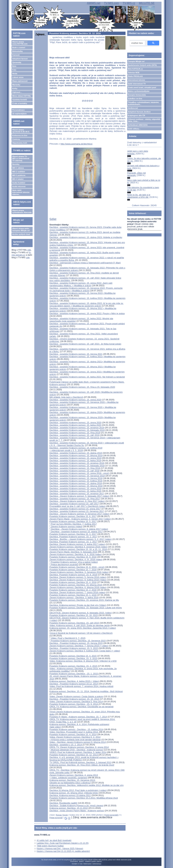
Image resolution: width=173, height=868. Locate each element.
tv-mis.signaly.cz (21, 254)
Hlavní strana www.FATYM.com (20, 43)
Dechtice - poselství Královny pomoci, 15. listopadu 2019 (77, 430)
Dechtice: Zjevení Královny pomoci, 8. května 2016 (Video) (78, 580)
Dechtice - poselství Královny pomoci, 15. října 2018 (75, 468)
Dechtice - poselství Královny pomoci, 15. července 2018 (77, 476)
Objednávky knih (20, 143)
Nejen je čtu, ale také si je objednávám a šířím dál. (139, 196)
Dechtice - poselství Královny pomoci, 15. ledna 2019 (75, 461)
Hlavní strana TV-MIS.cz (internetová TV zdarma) (21, 158)
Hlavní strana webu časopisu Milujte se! (21, 229)
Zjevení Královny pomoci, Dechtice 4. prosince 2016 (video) (78, 547)
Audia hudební (19, 183)
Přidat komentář (56, 818)
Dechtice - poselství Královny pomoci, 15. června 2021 (76, 354)
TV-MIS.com (112, 3)
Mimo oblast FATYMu (21, 96)
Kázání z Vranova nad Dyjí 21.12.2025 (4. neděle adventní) (63, 851)
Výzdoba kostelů (20, 100)
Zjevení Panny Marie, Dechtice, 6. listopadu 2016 (73, 552)
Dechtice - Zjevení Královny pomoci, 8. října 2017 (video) (77, 501)
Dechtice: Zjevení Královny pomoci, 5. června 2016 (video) (78, 577)
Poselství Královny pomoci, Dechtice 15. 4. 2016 (73, 582)
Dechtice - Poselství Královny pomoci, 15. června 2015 (76, 643)
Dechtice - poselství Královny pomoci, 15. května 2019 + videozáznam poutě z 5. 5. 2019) (76, 449)
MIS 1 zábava (18, 168)
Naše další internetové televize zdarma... (21, 192)
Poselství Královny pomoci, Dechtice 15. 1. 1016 (73, 595)
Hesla (15, 74)
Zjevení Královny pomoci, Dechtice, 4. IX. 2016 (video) (76, 559)
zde (29, 250)
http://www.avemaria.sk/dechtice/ (76, 144)
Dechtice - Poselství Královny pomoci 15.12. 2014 (74, 684)
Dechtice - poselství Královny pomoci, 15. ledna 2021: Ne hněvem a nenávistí (87, 377)
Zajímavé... (17, 92)
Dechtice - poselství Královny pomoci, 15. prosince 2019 (77, 428)
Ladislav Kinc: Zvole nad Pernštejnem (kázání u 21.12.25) (63, 843)
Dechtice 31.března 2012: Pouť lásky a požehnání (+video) (78, 790)
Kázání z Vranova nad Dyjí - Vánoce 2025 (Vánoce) (60, 849)
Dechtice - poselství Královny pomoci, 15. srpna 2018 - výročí (79, 473)
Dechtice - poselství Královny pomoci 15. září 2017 (74, 504)
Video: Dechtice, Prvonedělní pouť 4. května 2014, (74, 732)
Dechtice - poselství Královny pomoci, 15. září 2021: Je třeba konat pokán (85, 344)
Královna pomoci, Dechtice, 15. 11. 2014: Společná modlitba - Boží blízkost (86, 691)
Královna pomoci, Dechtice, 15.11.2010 (69, 808)
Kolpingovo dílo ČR (137, 115)
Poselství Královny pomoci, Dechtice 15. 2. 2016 (73, 590)
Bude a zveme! (19, 48)
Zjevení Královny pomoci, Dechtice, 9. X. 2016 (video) (76, 554)
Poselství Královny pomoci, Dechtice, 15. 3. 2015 (73, 658)
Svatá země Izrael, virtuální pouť (142, 87)
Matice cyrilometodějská (139, 91)
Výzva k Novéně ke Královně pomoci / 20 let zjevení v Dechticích (81, 633)
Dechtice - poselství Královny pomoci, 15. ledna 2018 (75, 491)
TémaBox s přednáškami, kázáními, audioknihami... (144, 103)
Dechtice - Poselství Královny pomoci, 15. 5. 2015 (74, 648)
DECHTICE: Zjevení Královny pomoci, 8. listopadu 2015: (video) (81, 613)
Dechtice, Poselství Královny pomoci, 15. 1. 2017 (73, 542)
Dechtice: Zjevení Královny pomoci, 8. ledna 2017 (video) (77, 544)
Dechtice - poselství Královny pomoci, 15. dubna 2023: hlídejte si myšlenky (86, 237)
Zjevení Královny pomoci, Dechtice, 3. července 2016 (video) (79, 572)
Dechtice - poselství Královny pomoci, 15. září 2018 (75, 471)
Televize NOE (134, 73)
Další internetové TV (137, 84)
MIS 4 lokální (18, 179)
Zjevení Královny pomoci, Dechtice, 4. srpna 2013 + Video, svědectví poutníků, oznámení (74, 776)
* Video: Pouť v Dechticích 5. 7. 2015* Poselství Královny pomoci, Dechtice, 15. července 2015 (78, 639)
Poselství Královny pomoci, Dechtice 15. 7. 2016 (73, 570)
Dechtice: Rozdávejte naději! (63, 803)
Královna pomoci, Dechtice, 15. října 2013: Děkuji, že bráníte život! (82, 765)
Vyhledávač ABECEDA (138, 125)
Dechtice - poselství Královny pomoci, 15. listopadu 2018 (77, 466)
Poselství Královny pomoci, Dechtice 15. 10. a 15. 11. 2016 (78, 549)
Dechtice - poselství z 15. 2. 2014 (66, 745)
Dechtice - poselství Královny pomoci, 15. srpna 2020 (75, 400)
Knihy (15, 88)
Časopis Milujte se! (136, 61)
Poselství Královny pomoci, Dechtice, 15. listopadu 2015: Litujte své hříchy (86, 608)
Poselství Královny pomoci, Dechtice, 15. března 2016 (76, 585)
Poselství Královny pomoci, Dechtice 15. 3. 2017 (73, 534)
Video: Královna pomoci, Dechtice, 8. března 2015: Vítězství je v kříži (83, 661)
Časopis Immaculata (137, 95)
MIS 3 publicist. (19, 175)
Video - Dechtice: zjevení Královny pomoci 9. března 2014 (78, 742)
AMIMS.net (94, 3)
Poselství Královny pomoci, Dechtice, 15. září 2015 (74, 623)
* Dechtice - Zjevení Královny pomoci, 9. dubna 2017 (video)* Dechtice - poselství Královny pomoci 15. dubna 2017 (79, 530)
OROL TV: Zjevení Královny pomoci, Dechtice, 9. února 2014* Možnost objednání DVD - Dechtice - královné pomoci (79, 748)
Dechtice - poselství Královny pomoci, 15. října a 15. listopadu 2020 (82, 387)
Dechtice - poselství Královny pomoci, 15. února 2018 (76, 488)
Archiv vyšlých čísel (21, 234)
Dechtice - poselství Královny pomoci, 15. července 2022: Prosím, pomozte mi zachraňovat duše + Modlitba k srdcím (86, 289)
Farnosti (16, 55)
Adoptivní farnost (20, 59)
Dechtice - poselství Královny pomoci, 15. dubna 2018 (76, 483)
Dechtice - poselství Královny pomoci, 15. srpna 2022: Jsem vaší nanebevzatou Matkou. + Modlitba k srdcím (81, 284)
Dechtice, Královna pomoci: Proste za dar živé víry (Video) (78, 605)
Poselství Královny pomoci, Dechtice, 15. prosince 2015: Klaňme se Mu (84, 600)
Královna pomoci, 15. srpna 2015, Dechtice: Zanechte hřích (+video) (83, 628)
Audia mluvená (19, 187)
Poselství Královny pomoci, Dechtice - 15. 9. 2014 (74, 704)
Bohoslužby (17, 51)
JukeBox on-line (135, 99)
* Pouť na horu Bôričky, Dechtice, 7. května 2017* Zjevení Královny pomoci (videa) (73, 525)
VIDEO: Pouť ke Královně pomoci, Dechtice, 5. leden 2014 (78, 752)
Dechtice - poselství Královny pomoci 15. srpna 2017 (75, 509)
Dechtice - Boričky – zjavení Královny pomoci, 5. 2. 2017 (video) (81, 539)
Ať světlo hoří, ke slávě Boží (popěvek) (54, 840)
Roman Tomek (62, 815)
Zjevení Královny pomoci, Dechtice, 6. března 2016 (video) (78, 587)
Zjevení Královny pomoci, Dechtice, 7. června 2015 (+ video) (79, 646)
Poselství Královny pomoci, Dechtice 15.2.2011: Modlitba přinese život (84, 798)
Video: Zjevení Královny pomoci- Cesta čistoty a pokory (76, 696)
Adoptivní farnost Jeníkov (139, 112)
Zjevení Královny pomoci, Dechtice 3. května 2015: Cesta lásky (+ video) (85, 651)
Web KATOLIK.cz (135, 69)
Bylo (14, 66)
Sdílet (53, 219)
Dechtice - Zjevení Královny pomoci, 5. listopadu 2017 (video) (79, 496)
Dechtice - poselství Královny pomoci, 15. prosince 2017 (77, 494)
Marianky (16, 85)
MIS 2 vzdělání (18, 172)
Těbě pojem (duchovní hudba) (50, 846)
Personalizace (18, 110)
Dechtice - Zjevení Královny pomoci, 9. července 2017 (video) (79, 514)
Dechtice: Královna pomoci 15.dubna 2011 (70, 795)
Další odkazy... (134, 129)
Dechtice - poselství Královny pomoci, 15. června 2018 (76, 478)
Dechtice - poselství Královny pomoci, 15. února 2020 (76, 423)
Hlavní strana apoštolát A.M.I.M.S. (21, 131)
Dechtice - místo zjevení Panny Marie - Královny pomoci (77, 811)
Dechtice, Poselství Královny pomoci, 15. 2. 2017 (73, 537)
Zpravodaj (17, 62)
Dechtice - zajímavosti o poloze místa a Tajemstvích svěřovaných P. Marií (85, 263)
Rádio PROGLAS (135, 76)
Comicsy (16, 139)
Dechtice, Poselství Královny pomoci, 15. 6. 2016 (73, 575)
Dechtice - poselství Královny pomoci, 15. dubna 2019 (76, 453)
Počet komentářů (111, 815)
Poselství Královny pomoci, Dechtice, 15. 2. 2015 (73, 666)
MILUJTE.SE (147, 3)
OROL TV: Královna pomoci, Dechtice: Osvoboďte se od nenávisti (82, 707)
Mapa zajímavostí (20, 81)
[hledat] (137, 43)
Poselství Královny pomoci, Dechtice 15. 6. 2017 (73, 516)
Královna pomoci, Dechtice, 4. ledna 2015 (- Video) (74, 681)
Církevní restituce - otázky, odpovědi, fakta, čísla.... (144, 120)
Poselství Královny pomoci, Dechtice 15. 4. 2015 (73, 656)
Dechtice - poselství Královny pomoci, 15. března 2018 (76, 486)
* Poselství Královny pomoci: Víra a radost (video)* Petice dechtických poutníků (74, 563)
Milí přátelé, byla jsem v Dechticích (66, 397)
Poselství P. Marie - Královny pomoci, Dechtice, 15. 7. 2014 (78, 717)
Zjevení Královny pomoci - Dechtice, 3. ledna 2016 (74, 598)
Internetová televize (137, 80)
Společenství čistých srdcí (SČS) (142, 65)
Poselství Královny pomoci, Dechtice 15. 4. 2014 (73, 734)
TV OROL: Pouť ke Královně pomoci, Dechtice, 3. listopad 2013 (81, 762)
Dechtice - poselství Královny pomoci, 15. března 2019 (76, 455)
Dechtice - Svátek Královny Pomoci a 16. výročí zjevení (76, 806)
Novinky (16, 164)
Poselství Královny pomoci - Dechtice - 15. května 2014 (76, 729)
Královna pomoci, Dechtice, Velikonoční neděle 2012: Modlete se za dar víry (87, 785)
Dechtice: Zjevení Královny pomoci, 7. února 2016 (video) (77, 592)
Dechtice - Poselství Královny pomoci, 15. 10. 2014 (74, 699)
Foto (14, 70)
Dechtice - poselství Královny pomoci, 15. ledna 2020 (75, 425)
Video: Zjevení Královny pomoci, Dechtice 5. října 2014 (76, 702)
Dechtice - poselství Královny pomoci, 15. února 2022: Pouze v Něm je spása (87, 313)
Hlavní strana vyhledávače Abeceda (22, 211)
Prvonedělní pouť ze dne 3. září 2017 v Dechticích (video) (78, 506)
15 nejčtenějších (19, 114)
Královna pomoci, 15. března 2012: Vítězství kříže (74, 793)
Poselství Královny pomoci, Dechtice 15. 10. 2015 (74, 615)
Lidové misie (18, 77)
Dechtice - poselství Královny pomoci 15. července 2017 (77, 511)
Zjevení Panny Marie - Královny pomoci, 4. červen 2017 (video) (80, 519)
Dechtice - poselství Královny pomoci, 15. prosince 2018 (77, 463)
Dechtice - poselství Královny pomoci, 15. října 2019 (75, 433)
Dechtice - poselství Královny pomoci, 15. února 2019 (76, 458)
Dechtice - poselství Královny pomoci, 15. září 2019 (75, 435)
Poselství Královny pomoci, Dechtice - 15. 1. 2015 (74, 674)
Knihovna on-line (20, 135)
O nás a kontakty (20, 103)
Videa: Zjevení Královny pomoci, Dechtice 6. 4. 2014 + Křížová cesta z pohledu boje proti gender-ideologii (75, 738)
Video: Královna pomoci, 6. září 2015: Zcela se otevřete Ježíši (80, 625)
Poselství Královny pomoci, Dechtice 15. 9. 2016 (73, 557)
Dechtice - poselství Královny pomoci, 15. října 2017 (75, 499)
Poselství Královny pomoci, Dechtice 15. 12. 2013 (74, 755)
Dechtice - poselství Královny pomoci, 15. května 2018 (76, 481)
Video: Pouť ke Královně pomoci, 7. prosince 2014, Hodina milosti (81, 686)
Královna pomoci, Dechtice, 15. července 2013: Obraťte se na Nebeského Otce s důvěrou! (72, 781)
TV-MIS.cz (129, 3)
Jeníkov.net (133, 108)
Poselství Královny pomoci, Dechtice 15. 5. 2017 (73, 521)
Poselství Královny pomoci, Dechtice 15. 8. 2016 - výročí (77, 567)
